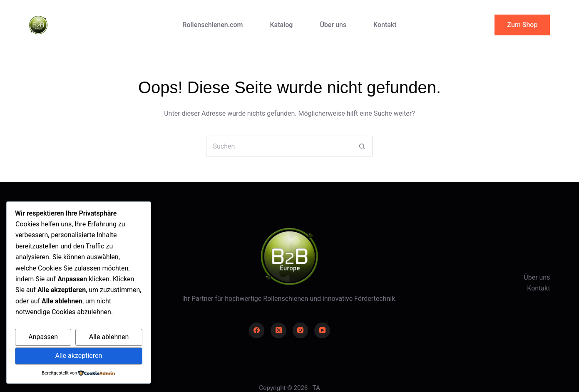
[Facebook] (257, 330)
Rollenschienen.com (212, 25)
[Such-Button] (362, 146)
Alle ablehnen (109, 337)
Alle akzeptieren (78, 356)
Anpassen (43, 337)
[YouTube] (322, 330)
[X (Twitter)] (278, 330)
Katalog (281, 25)
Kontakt (385, 25)
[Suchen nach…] (279, 146)
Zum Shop (522, 25)
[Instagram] (301, 330)
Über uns (333, 25)
